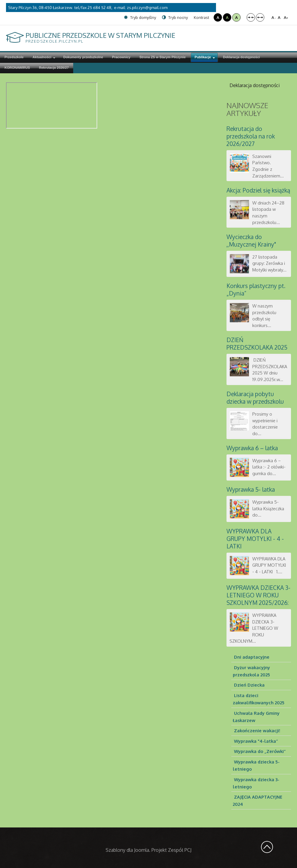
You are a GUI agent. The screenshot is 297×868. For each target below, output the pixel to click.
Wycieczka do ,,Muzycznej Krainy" (251, 241)
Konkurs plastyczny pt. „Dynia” (256, 290)
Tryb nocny (175, 17)
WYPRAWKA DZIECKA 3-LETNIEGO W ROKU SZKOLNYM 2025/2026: (258, 595)
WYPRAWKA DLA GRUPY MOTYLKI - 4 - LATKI (255, 539)
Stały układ (251, 17)
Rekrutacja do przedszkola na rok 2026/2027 (251, 136)
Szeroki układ (260, 17)
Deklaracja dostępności (255, 85)
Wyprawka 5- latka (251, 489)
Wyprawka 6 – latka (252, 448)
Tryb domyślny (140, 17)
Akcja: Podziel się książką (258, 190)
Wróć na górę (267, 847)
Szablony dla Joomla (127, 850)
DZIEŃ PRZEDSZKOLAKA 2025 (257, 344)
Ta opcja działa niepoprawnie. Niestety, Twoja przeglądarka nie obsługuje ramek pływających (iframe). (52, 105)
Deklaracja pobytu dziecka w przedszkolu (255, 398)
